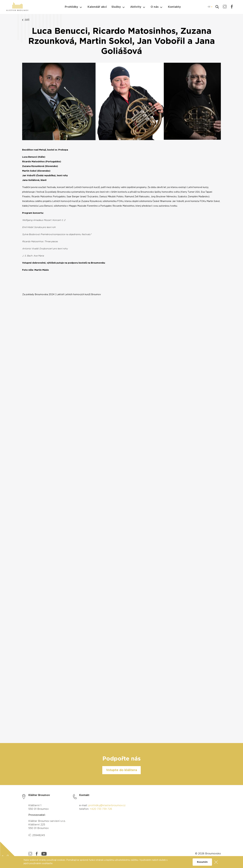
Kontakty (174, 7)
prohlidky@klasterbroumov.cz (107, 805)
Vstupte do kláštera (122, 770)
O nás (155, 7)
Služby (116, 7)
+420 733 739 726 (101, 809)
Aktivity (136, 7)
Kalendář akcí (97, 7)
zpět (27, 19)
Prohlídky (71, 7)
